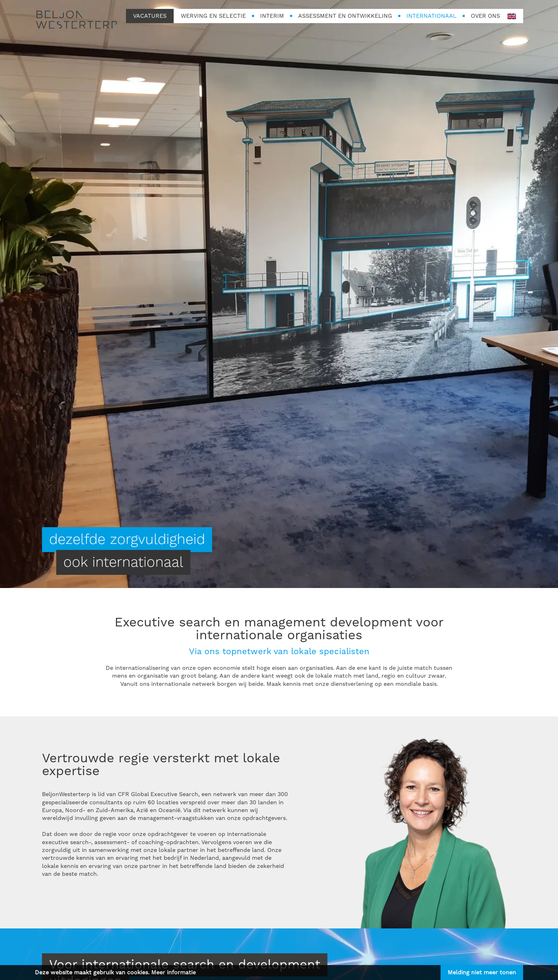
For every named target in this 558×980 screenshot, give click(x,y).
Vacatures (150, 16)
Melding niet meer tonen (482, 973)
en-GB (512, 17)
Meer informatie (173, 973)
